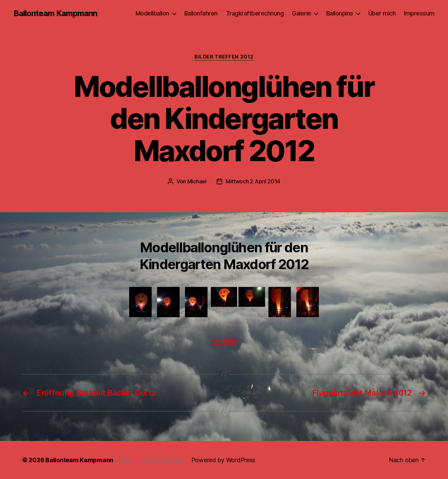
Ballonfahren (201, 13)
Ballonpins (340, 13)
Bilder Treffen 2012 (224, 57)
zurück (224, 342)
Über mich (382, 13)
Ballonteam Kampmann (55, 13)
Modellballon (152, 13)
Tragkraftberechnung (255, 13)
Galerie (302, 13)
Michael (197, 181)
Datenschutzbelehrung (152, 460)
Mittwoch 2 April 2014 (253, 181)
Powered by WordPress (223, 460)
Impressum (419, 13)
